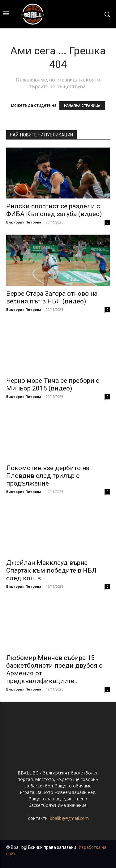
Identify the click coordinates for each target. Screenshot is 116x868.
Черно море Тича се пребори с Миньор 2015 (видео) (53, 384)
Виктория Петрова (24, 222)
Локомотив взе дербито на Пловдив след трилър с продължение (48, 476)
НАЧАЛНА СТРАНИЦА (82, 106)
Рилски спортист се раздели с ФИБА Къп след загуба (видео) (54, 210)
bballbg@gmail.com (69, 818)
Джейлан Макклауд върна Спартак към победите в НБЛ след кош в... (51, 570)
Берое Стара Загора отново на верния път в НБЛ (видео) (52, 297)
